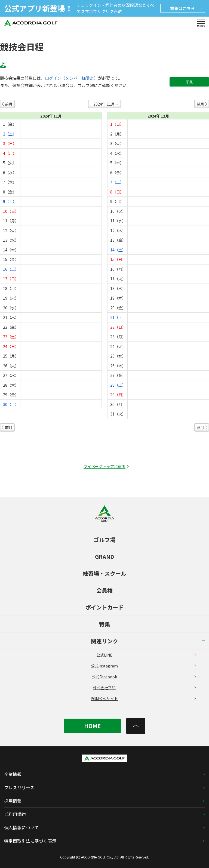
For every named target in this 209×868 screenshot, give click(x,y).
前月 (9, 104)
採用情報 (13, 801)
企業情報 (13, 774)
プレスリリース (19, 787)
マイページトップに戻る (104, 466)
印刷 (189, 82)
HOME (92, 726)
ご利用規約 (15, 814)
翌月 (200, 104)
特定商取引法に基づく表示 (30, 841)
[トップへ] (136, 726)
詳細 (186, 8)
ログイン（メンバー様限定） (71, 78)
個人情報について (21, 827)
